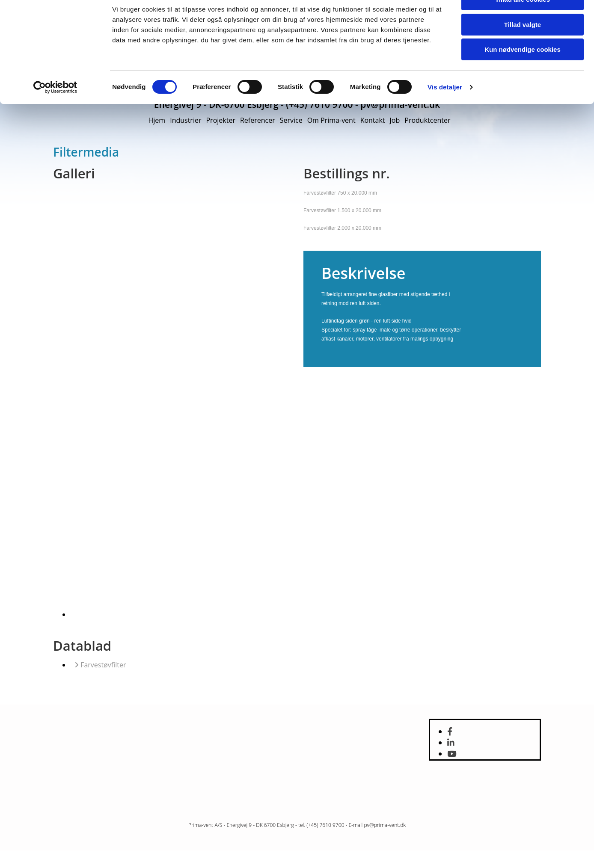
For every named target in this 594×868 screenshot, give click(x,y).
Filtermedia (86, 152)
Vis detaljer (445, 118)
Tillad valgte (523, 55)
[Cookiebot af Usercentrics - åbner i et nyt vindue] (55, 118)
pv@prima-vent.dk (385, 825)
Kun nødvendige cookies (523, 80)
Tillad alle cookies (523, 30)
